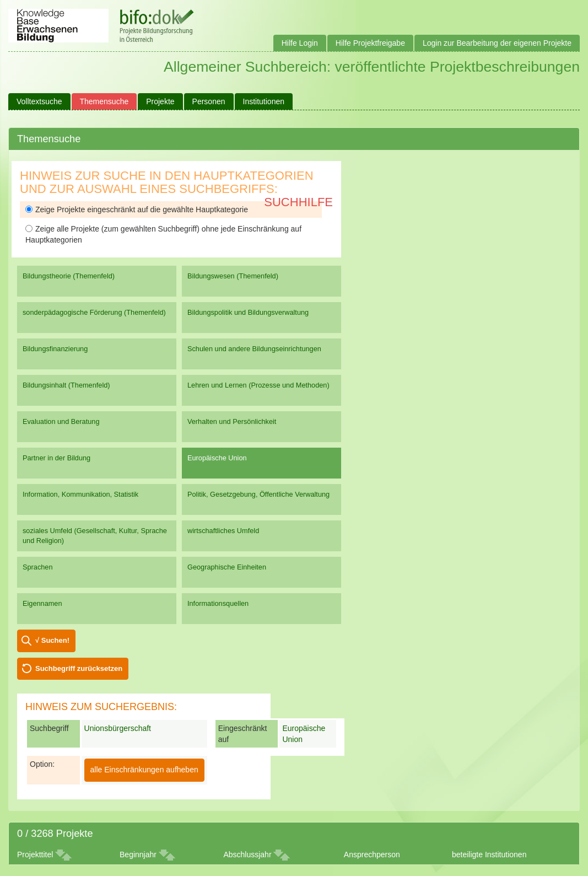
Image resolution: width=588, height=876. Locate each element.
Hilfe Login (300, 43)
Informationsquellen (218, 603)
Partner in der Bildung (56, 458)
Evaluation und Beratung (61, 421)
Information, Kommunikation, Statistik (80, 494)
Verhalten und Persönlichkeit (232, 421)
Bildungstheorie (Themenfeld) (69, 276)
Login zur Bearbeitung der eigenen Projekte (497, 43)
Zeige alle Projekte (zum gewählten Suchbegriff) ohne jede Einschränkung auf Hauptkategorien (163, 234)
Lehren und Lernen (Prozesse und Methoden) (258, 385)
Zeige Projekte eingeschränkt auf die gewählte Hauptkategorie (137, 209)
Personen (209, 101)
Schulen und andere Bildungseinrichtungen (254, 349)
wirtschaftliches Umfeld (223, 531)
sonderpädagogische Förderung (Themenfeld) (94, 312)
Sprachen (38, 567)
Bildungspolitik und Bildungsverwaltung (248, 312)
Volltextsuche (39, 101)
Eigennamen (42, 603)
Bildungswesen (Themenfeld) (233, 276)
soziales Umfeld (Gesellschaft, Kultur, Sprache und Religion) (95, 536)
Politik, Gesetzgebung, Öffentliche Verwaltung (258, 494)
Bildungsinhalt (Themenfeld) (66, 385)
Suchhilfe (298, 202)
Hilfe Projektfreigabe (370, 43)
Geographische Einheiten (227, 567)
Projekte (160, 101)
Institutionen (264, 101)
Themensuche (104, 101)
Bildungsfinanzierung (55, 349)
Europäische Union (217, 458)
